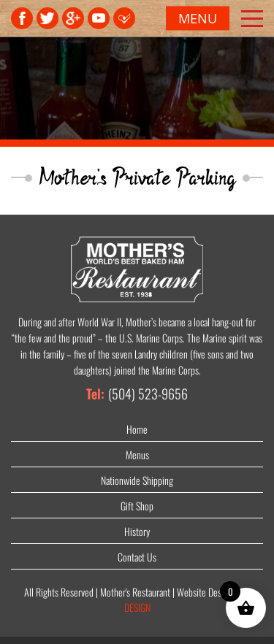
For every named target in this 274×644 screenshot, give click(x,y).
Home (137, 429)
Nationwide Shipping (137, 480)
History (137, 531)
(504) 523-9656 (148, 394)
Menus (137, 455)
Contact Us (137, 557)
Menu (198, 18)
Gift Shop (137, 506)
